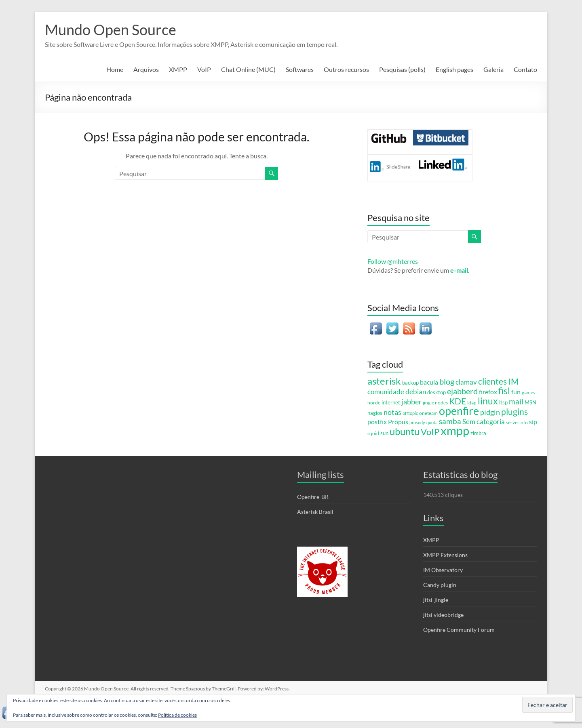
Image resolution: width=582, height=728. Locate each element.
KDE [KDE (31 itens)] (458, 401)
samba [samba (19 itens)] (450, 421)
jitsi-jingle (436, 600)
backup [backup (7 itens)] (410, 383)
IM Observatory (443, 570)
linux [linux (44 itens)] (488, 401)
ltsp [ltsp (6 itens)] (503, 403)
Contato (525, 69)
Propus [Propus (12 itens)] (398, 422)
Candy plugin (440, 585)
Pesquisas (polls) (402, 69)
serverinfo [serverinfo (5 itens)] (517, 422)
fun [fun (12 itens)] (516, 392)
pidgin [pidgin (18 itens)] (490, 412)
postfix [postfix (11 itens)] (377, 422)
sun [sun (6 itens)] (384, 433)
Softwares (300, 69)
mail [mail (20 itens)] (516, 401)
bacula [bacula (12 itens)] (429, 382)
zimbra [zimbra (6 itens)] (478, 433)
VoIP (204, 69)
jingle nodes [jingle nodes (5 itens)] (435, 402)
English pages (454, 69)
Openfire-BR (313, 497)
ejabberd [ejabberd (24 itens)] (462, 391)
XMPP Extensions (445, 555)
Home (115, 69)
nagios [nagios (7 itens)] (375, 413)
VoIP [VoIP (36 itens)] (430, 432)
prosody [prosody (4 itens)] (417, 422)
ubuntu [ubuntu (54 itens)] (405, 431)
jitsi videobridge (443, 615)
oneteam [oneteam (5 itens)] (428, 413)
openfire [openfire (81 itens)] (459, 411)
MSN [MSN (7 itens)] (530, 402)
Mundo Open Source (111, 29)
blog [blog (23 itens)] (447, 382)
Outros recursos (346, 69)
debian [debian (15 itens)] (416, 392)
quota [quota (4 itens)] (432, 422)
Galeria (493, 69)
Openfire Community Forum (459, 630)
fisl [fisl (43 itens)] (504, 391)
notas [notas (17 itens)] (392, 412)
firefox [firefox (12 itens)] (488, 392)
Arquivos (146, 69)
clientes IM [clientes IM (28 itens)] (498, 381)
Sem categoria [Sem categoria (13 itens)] (484, 422)
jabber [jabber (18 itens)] (411, 402)
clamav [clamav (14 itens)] (466, 382)
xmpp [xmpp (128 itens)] (455, 430)
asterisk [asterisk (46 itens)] (384, 381)
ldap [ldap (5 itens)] (472, 402)
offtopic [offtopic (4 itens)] (410, 413)
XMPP (178, 69)
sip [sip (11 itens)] (533, 422)
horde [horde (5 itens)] (374, 402)
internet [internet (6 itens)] (391, 403)
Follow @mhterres (393, 261)
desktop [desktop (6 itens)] (436, 392)
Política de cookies (177, 715)
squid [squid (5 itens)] (373, 433)
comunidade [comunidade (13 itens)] (386, 392)
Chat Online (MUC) (248, 69)
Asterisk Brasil (315, 512)
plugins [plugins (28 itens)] (515, 412)
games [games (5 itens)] (528, 392)
